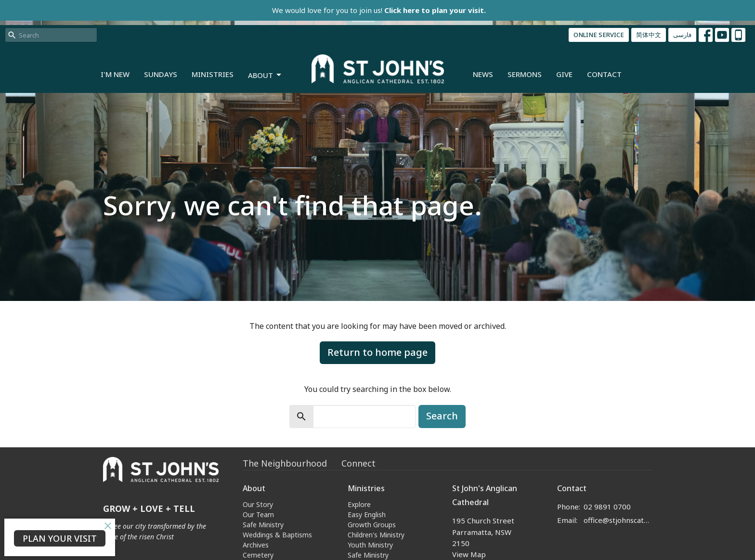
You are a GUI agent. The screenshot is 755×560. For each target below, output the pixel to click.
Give (564, 74)
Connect (358, 463)
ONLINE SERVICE (599, 35)
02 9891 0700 (607, 507)
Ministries (213, 74)
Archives (256, 545)
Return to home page (377, 352)
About (265, 75)
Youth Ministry (370, 545)
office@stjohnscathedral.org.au (618, 520)
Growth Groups (372, 525)
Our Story (258, 504)
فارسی (682, 35)
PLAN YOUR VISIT (60, 538)
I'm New (115, 74)
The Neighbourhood (285, 463)
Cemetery (258, 555)
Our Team (258, 514)
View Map (469, 554)
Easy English (367, 514)
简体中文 (649, 35)
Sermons (525, 74)
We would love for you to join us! (379, 10)
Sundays (161, 74)
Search (442, 416)
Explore (359, 504)
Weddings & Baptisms (277, 535)
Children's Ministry (376, 535)
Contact (604, 74)
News (483, 74)
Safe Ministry (263, 525)
